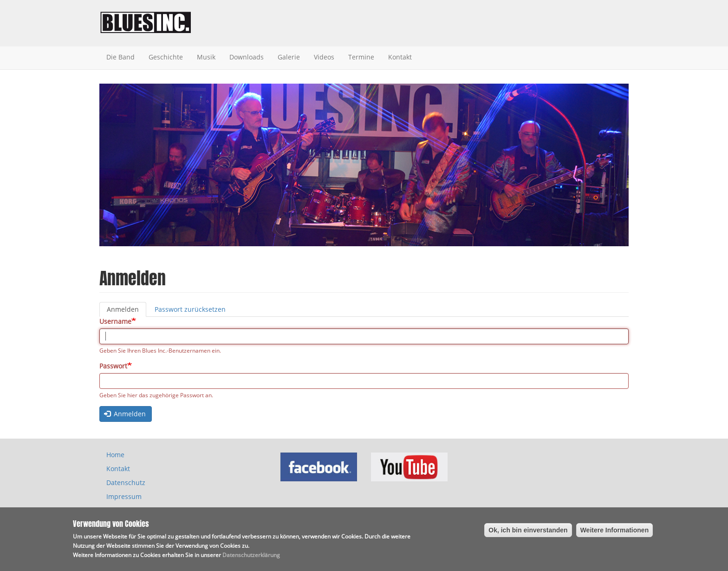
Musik (206, 57)
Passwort (113, 366)
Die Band (120, 57)
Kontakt (400, 57)
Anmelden (127, 311)
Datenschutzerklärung (251, 557)
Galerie (289, 57)
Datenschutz (126, 482)
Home (115, 455)
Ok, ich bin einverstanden (528, 532)
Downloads (247, 57)
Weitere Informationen (615, 532)
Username (115, 321)
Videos (324, 57)
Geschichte (166, 57)
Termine (361, 57)
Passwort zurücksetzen (190, 309)
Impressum (124, 496)
